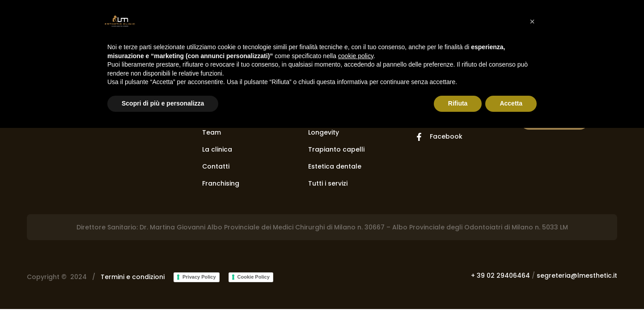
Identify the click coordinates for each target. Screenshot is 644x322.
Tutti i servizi (328, 183)
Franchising (221, 183)
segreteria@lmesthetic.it (577, 275)
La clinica (217, 149)
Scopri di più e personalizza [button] (163, 103)
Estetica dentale (335, 166)
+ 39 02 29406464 (500, 275)
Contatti (216, 166)
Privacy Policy (199, 277)
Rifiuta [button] (458, 103)
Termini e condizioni (133, 277)
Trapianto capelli (336, 149)
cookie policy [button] (356, 56)
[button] (532, 21)
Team (212, 132)
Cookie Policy (254, 277)
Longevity (324, 132)
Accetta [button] (511, 103)
